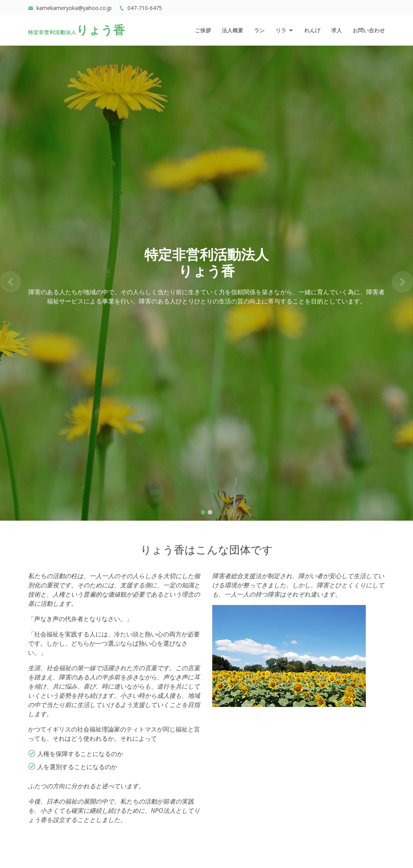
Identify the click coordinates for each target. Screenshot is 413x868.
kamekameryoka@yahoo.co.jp (74, 8)
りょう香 (77, 31)
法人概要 (233, 31)
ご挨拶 (203, 31)
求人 (337, 31)
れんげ (312, 31)
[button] (10, 282)
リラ (281, 31)
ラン (259, 31)
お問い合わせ (369, 31)
